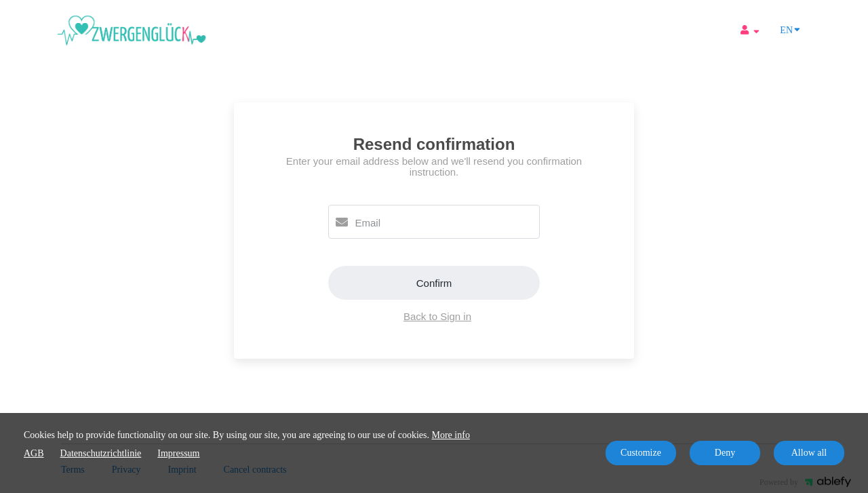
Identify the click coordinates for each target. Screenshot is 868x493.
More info (451, 435)
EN (790, 29)
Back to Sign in (437, 316)
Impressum (178, 453)
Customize (641, 453)
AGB (34, 453)
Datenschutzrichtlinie (101, 453)
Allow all (809, 453)
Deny (725, 453)
